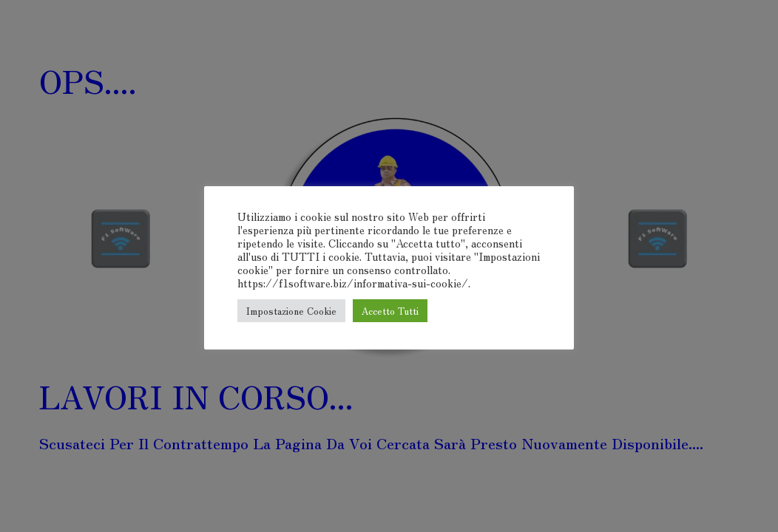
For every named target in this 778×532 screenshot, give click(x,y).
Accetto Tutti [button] (390, 311)
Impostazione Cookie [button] (291, 311)
